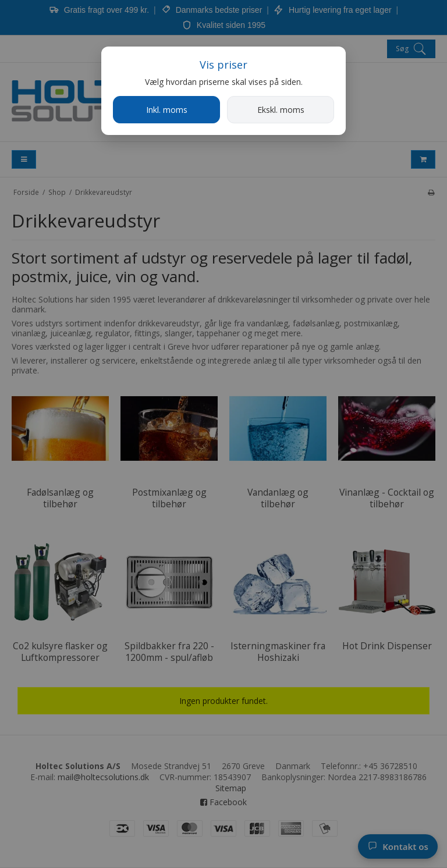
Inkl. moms (167, 110)
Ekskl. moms (281, 110)
